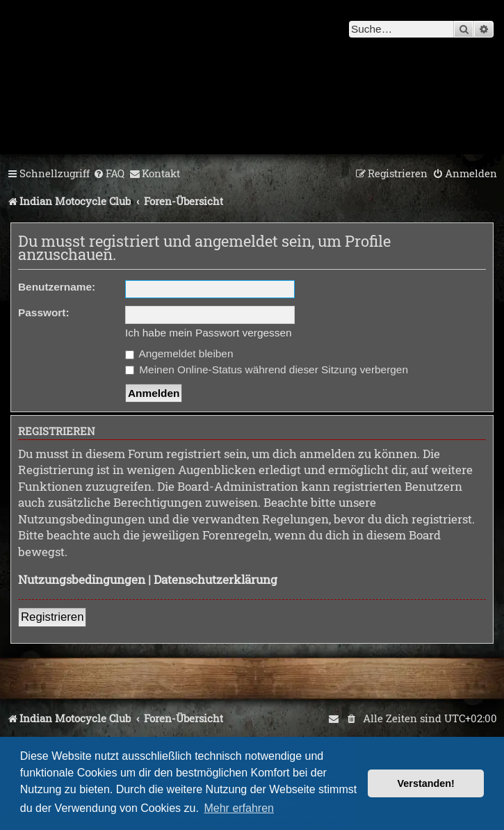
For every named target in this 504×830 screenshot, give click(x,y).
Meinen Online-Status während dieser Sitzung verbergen (267, 369)
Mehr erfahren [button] (239, 808)
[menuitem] (109, 174)
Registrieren (52, 617)
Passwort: (44, 312)
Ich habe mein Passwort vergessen (209, 333)
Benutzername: (57, 287)
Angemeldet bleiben (179, 353)
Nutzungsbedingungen (82, 579)
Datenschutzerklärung (216, 579)
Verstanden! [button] (426, 783)
